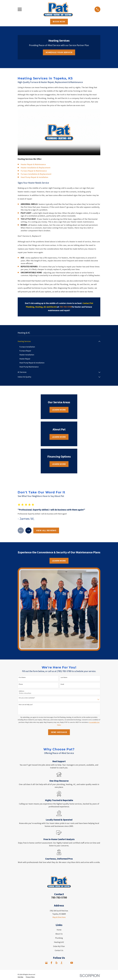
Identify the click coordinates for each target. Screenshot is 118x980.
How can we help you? (26, 705)
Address (21, 692)
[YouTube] (72, 963)
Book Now (59, 22)
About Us (59, 934)
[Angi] (67, 963)
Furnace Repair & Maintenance (34, 171)
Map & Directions (59, 918)
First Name (22, 678)
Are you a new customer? (27, 698)
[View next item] (29, 531)
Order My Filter (59, 947)
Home (59, 930)
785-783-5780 (59, 898)
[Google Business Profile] (46, 963)
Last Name (64, 678)
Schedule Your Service (59, 52)
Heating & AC (59, 943)
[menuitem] (57, 341)
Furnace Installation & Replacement (36, 174)
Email (62, 685)
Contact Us (59, 951)
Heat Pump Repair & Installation (34, 177)
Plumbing (59, 939)
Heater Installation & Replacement (36, 168)
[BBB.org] (62, 963)
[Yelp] (56, 963)
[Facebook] (51, 963)
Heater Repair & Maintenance (33, 164)
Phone (21, 685)
